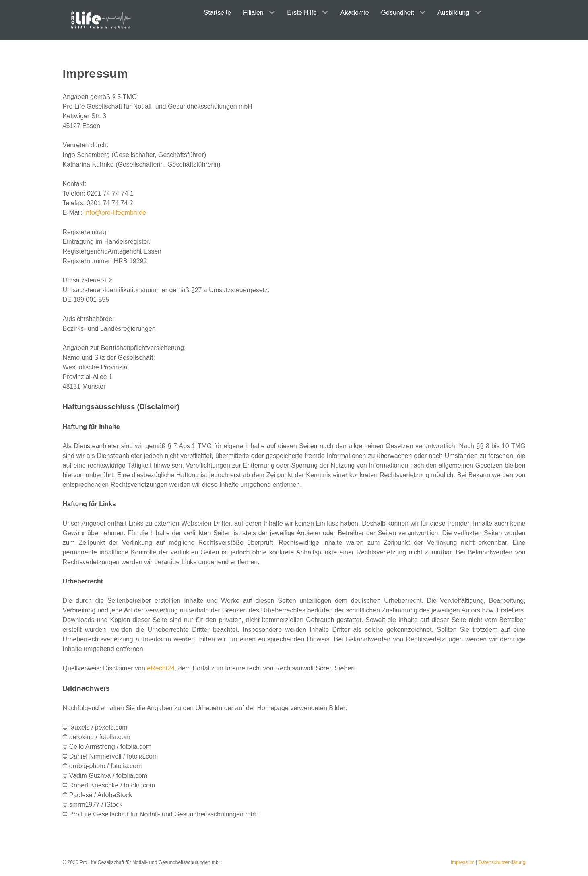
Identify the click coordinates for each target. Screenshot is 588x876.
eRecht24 (161, 668)
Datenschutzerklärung (502, 862)
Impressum (463, 862)
